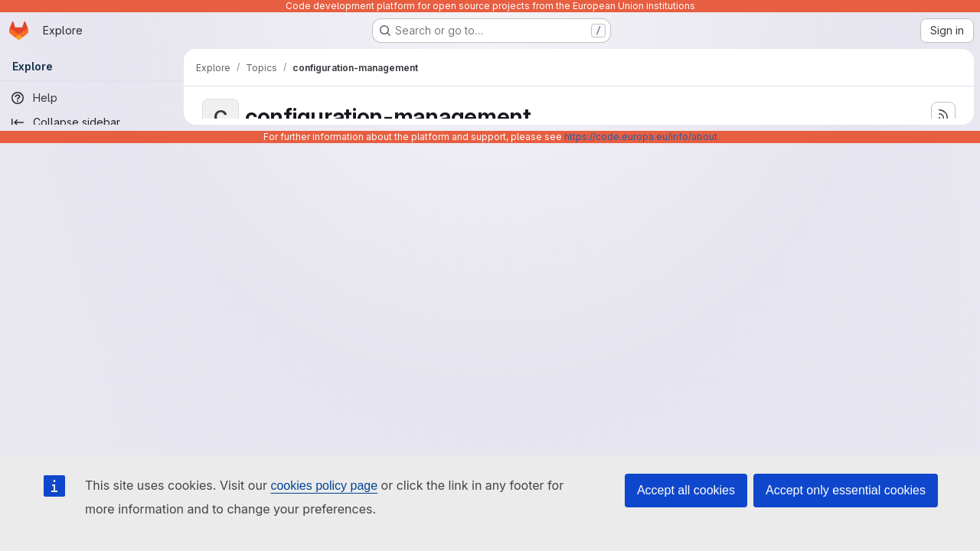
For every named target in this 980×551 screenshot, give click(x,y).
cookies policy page (324, 486)
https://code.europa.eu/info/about (641, 137)
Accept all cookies (686, 490)
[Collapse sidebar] (92, 122)
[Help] (92, 98)
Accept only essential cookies (846, 490)
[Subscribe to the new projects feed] (943, 114)
